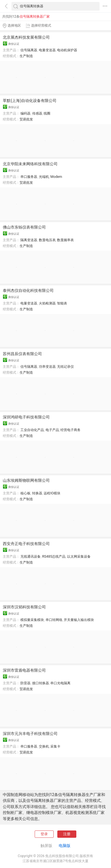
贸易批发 (26, 119)
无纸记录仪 (65, 367)
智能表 (62, 303)
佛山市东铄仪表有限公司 (24, 227)
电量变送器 (47, 50)
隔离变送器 (29, 240)
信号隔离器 (29, 50)
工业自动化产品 (32, 430)
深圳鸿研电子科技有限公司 (26, 417)
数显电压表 (47, 240)
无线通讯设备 (30, 557)
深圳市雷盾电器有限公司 (24, 670)
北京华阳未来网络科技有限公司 (30, 164)
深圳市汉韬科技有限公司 (24, 607)
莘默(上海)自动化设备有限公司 (30, 101)
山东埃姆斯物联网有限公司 (26, 480)
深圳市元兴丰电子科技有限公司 (30, 734)
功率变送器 (47, 367)
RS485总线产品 (54, 557)
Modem (56, 177)
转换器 (37, 493)
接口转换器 (41, 683)
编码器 (25, 113)
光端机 (44, 177)
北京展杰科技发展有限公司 (26, 37)
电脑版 (65, 846)
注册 (67, 834)
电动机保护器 (67, 50)
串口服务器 (29, 177)
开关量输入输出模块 (79, 620)
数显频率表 (65, 240)
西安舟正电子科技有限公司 (26, 544)
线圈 (47, 113)
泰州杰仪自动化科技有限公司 (28, 290)
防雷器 (25, 683)
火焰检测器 (47, 303)
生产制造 (26, 56)
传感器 (37, 113)
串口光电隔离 (60, 683)
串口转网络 (54, 620)
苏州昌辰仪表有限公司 (22, 354)
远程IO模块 (52, 493)
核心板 (25, 493)
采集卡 (55, 746)
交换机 (44, 746)
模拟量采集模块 (32, 620)
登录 (44, 834)
